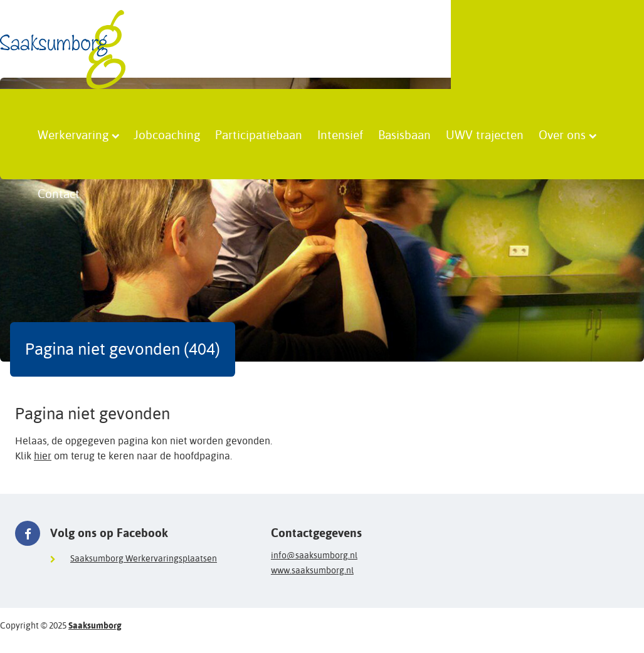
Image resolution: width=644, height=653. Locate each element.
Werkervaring (73, 134)
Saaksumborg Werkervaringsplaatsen (144, 558)
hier (43, 456)
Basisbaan (404, 134)
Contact (59, 194)
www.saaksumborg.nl (312, 570)
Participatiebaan (259, 134)
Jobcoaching (167, 134)
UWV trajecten (485, 134)
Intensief (340, 134)
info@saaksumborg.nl (314, 555)
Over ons (562, 134)
